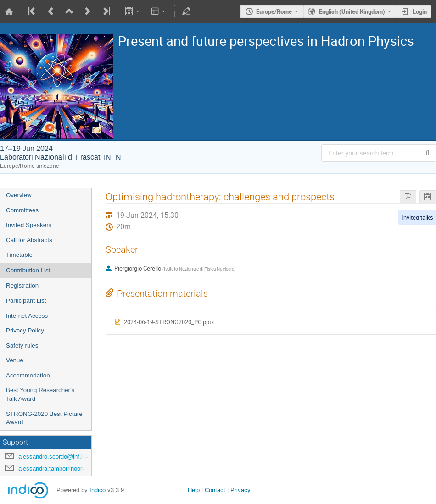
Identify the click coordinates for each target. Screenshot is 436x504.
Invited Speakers (29, 225)
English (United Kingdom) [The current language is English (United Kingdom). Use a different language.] (352, 11)
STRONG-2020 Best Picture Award (44, 418)
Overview (19, 195)
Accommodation (28, 375)
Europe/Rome (274, 11)
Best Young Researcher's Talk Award (40, 394)
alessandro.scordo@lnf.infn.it (57, 457)
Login (420, 11)
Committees (22, 210)
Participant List (26, 301)
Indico (98, 490)
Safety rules (22, 346)
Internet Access (27, 316)
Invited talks (417, 217)
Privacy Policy (25, 330)
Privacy (240, 490)
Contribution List (28, 270)
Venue (15, 360)
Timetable (19, 255)
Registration (22, 285)
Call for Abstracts (29, 240)
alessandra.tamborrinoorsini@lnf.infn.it (69, 468)
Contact (215, 490)
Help (194, 490)
